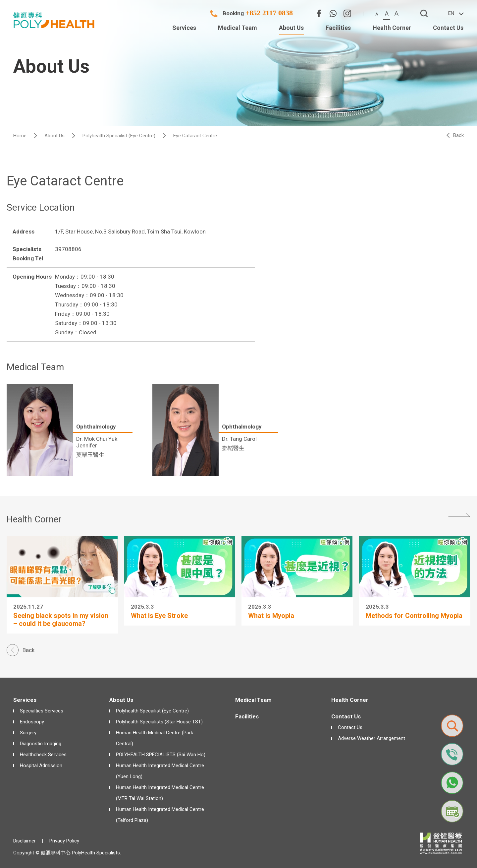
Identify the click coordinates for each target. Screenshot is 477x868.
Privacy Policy (64, 841)
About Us (54, 136)
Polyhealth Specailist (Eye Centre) (119, 136)
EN (451, 13)
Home (20, 136)
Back (458, 135)
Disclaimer (25, 841)
